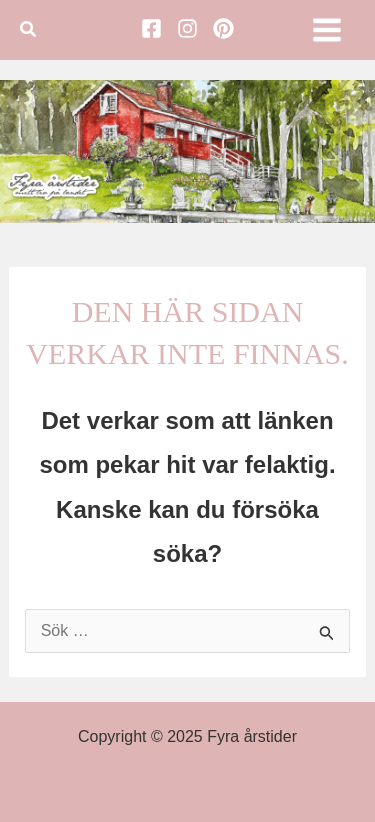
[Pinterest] (223, 28)
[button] (29, 30)
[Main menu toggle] (327, 30)
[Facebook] (151, 28)
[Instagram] (187, 28)
